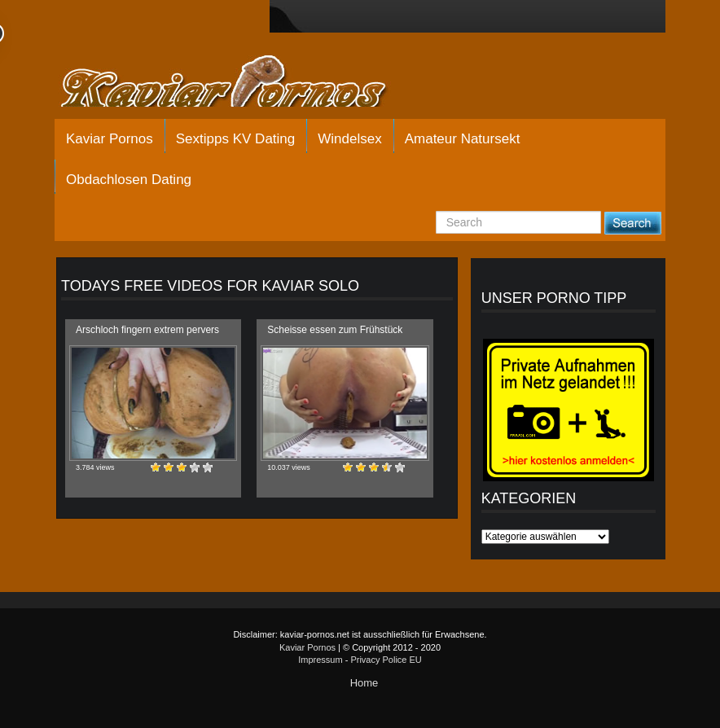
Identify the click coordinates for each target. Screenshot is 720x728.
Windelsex (349, 139)
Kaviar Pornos (110, 139)
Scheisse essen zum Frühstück (335, 330)
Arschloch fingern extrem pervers (147, 330)
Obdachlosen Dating (129, 180)
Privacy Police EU (386, 660)
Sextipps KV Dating (235, 139)
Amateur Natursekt (463, 139)
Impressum (320, 660)
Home (364, 683)
